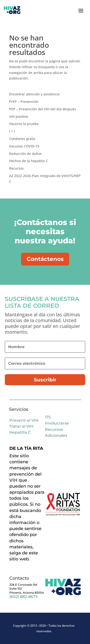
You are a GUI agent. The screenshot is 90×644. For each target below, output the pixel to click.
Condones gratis (22, 139)
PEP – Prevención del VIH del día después (43, 109)
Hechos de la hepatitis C (29, 161)
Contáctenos (45, 259)
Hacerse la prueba (24, 124)
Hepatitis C (20, 432)
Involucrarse (57, 423)
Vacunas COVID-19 (24, 146)
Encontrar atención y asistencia (34, 94)
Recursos (16, 168)
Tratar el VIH (21, 426)
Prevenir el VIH (24, 420)
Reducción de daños (25, 154)
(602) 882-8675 (24, 597)
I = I (12, 131)
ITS (48, 417)
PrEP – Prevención (24, 102)
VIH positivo (19, 116)
